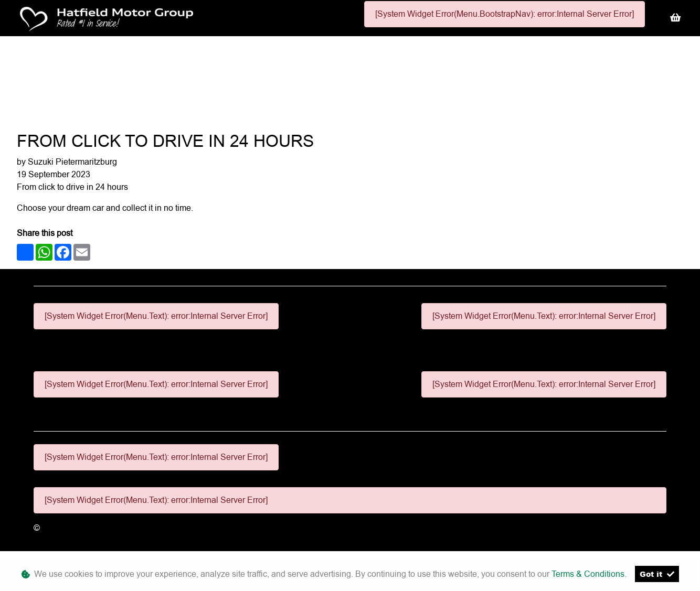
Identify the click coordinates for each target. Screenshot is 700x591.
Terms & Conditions (588, 574)
